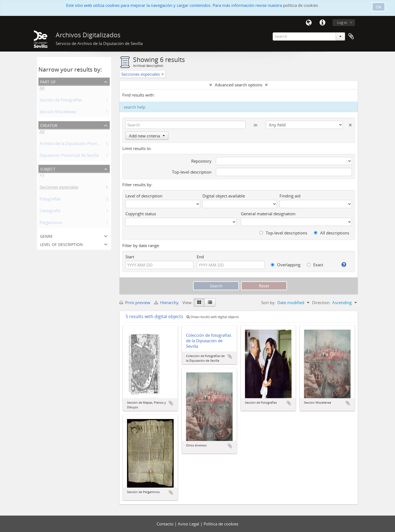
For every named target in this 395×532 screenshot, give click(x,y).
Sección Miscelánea (58, 113)
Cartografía (50, 212)
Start (130, 257)
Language (309, 23)
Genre (46, 236)
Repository (201, 161)
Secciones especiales (59, 188)
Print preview (135, 302)
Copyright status (141, 214)
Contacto (166, 524)
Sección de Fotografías (61, 101)
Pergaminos (51, 223)
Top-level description (192, 172)
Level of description (61, 244)
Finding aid (290, 196)
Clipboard (351, 36)
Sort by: (268, 302)
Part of (48, 81)
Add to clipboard (171, 403)
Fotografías (50, 200)
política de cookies (301, 5)
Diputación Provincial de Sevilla (69, 156)
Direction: (321, 302)
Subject (48, 169)
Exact (315, 265)
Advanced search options (239, 85)
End (200, 257)
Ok (379, 7)
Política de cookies (221, 524)
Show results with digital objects (213, 317)
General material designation (268, 214)
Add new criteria (147, 136)
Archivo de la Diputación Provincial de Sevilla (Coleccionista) (96, 145)
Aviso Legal (189, 524)
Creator (49, 125)
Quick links (322, 23)
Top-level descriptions (283, 233)
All (42, 89)
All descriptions (331, 233)
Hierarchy (167, 302)
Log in (342, 22)
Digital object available (224, 196)
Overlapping (286, 265)
